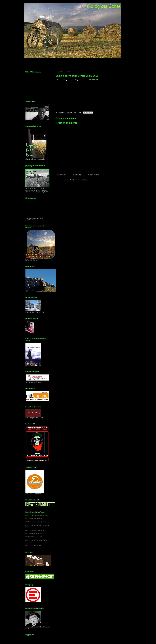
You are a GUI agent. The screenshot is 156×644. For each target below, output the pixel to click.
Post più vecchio (93, 175)
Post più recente (62, 175)
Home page (77, 175)
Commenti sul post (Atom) (80, 180)
